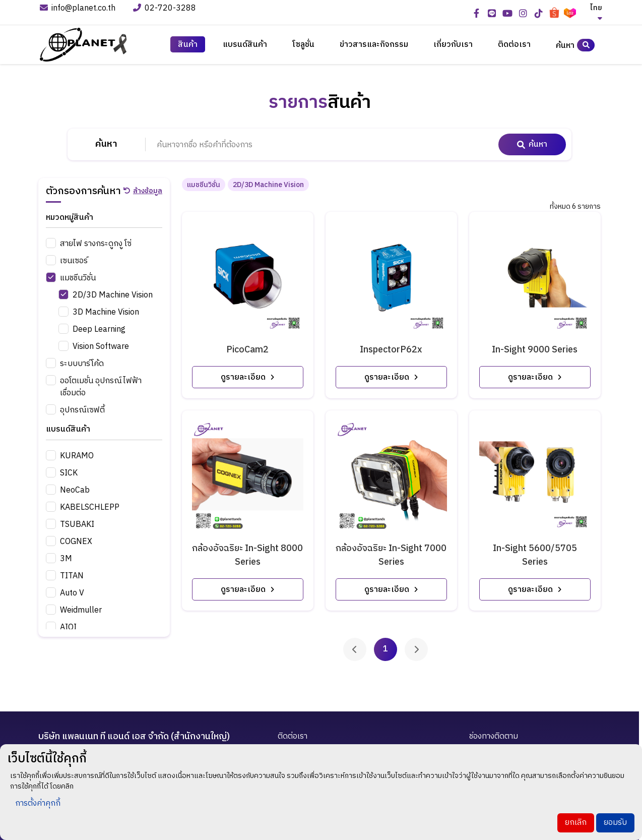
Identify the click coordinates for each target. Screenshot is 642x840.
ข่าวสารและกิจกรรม (374, 45)
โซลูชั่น (303, 45)
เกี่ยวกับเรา (453, 45)
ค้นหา (575, 45)
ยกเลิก (576, 823)
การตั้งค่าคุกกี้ (38, 803)
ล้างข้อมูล (143, 191)
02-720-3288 (166, 9)
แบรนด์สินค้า (245, 45)
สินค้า (188, 45)
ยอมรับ (615, 823)
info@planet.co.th (78, 9)
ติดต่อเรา (514, 45)
